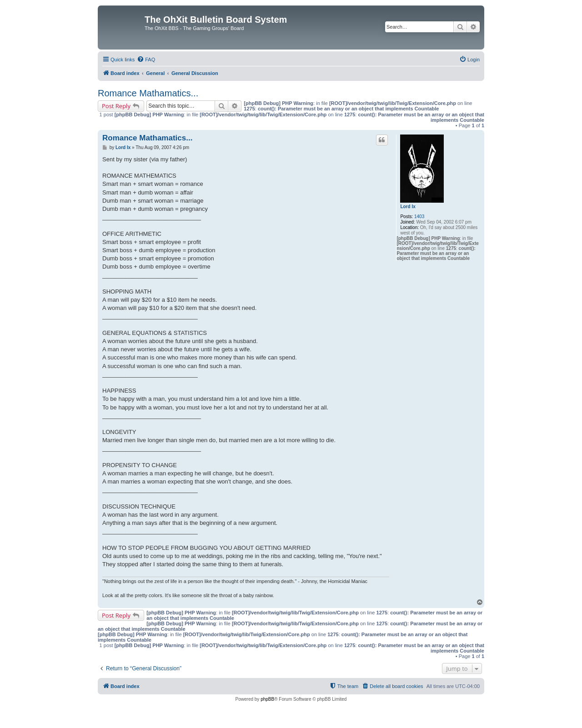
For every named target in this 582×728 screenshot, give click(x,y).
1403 (419, 217)
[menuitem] (146, 60)
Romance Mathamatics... (148, 93)
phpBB (267, 699)
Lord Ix (408, 207)
